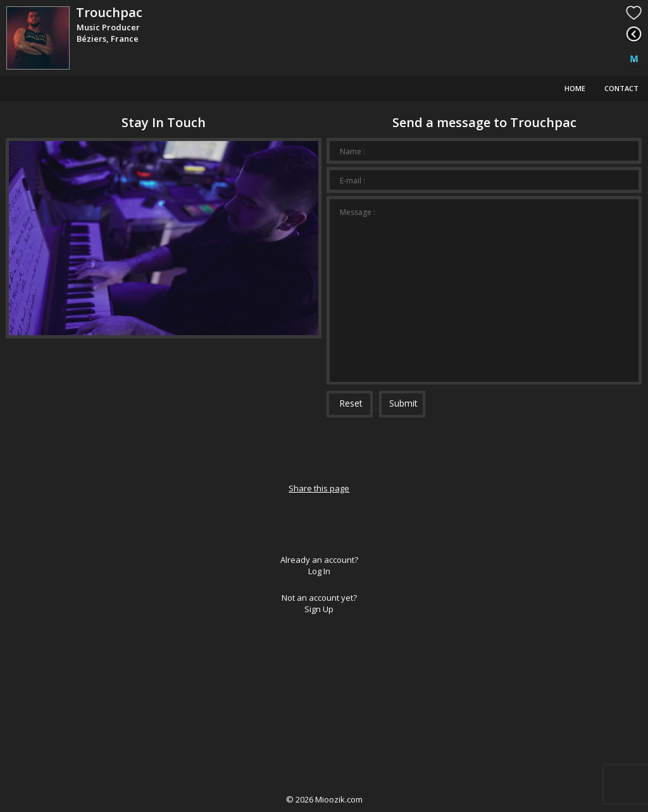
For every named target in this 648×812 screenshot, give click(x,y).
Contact (621, 88)
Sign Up (319, 609)
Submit (403, 403)
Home (575, 88)
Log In (319, 571)
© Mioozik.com (324, 799)
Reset (351, 403)
